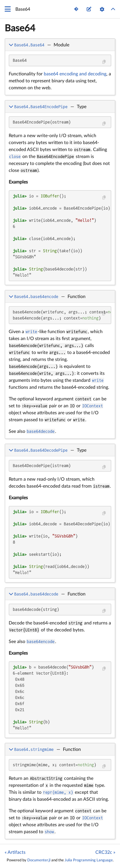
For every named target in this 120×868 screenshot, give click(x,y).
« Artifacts (15, 852)
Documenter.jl (39, 860)
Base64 (20, 28)
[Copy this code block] (104, 62)
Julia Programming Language (89, 860)
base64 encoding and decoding (75, 74)
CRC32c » (105, 852)
